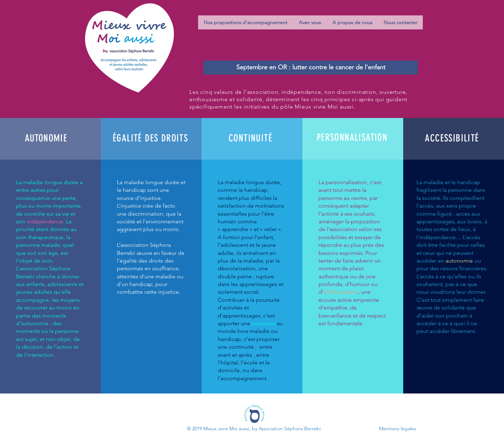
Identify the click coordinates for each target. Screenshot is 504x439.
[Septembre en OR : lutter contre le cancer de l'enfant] (311, 68)
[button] (246, 22)
